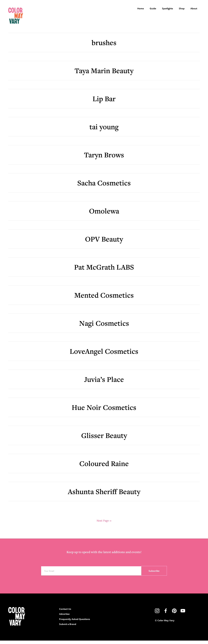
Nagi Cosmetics (104, 327)
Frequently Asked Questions (75, 622)
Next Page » (104, 524)
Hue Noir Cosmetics (104, 411)
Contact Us (65, 612)
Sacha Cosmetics (104, 186)
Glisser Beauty (104, 439)
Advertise (64, 617)
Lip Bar (104, 102)
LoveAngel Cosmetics (104, 355)
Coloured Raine (104, 467)
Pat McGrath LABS (104, 270)
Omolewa (104, 214)
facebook (166, 614)
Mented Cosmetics (104, 298)
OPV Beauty (104, 242)
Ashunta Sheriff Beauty (104, 495)
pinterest (174, 614)
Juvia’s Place (104, 383)
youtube (183, 614)
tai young (104, 130)
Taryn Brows (104, 158)
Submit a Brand (68, 627)
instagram (157, 614)
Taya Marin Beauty (104, 74)
